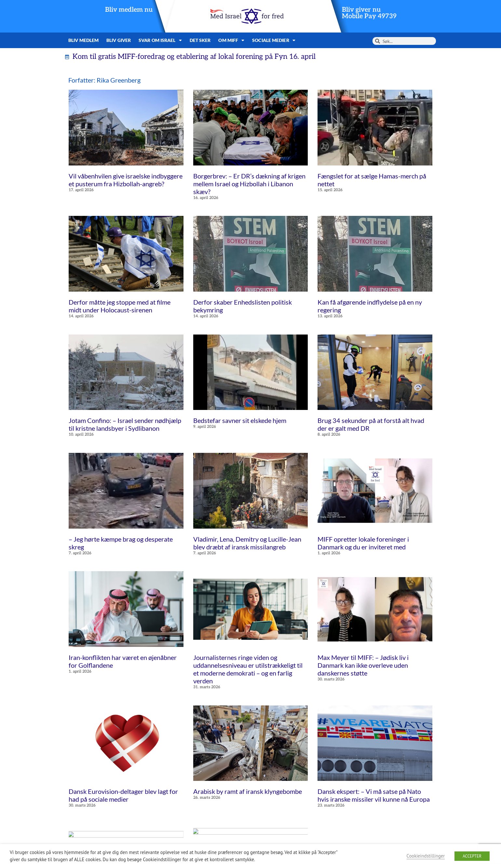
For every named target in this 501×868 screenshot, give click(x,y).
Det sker (200, 40)
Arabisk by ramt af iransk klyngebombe (248, 791)
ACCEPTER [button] (472, 856)
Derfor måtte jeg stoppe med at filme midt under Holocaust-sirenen (120, 306)
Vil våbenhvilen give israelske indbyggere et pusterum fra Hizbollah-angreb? (126, 180)
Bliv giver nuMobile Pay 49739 (369, 13)
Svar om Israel (160, 40)
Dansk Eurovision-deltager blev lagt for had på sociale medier (123, 795)
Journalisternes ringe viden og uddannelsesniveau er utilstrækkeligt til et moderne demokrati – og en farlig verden (248, 669)
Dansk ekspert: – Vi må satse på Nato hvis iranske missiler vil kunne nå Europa (374, 795)
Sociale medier (274, 40)
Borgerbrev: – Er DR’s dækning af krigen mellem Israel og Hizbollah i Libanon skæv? (249, 184)
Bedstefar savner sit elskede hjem (240, 420)
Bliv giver (119, 40)
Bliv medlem (83, 40)
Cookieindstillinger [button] (426, 856)
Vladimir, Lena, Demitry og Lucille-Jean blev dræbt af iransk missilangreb (247, 543)
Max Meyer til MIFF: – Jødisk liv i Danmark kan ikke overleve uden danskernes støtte (363, 665)
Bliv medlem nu (129, 10)
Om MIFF (231, 40)
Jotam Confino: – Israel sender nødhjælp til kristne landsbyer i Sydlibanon (125, 424)
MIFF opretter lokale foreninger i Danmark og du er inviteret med (363, 543)
